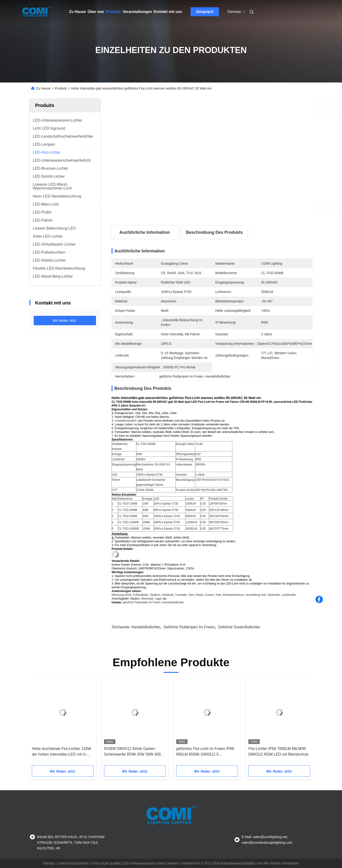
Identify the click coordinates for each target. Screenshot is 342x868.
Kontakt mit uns (168, 12)
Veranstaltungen (137, 12)
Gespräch (205, 12)
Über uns (96, 12)
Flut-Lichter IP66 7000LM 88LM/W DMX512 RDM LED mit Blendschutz (279, 751)
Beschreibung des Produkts (214, 232)
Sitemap (49, 863)
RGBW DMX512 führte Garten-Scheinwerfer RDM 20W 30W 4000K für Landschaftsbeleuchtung (135, 752)
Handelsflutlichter (173, 602)
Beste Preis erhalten (238, 210)
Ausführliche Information (145, 232)
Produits (113, 12)
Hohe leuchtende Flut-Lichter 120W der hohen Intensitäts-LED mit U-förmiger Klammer (62, 752)
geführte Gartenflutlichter (239, 627)
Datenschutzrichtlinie (73, 863)
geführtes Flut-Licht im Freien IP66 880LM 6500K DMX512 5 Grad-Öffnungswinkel (205, 752)
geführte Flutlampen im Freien (142, 602)
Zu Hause (78, 12)
